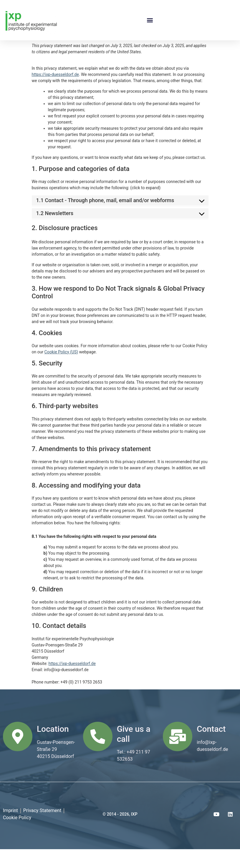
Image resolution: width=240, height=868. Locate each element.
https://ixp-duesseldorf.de (55, 93)
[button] (150, 20)
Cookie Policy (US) (61, 371)
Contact (211, 748)
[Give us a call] (98, 755)
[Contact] (178, 755)
